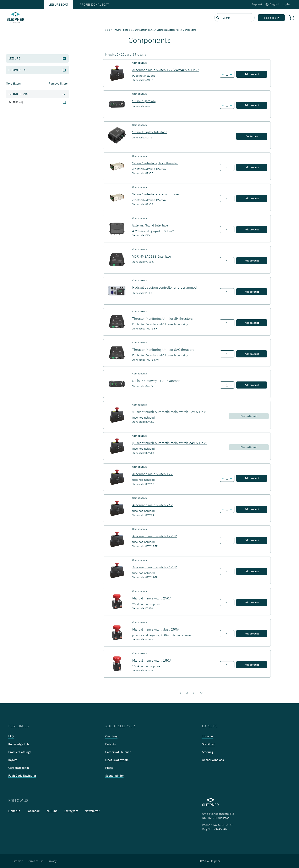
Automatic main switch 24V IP (155, 567)
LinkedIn (14, 811)
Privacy (52, 861)
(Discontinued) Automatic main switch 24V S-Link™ (170, 443)
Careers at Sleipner (118, 752)
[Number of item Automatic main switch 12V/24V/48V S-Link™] (227, 75)
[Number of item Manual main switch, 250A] (227, 603)
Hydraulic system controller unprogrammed (164, 287)
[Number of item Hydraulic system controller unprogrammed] (227, 292)
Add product (252, 74)
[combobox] (234, 18)
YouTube (52, 811)
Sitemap (18, 861)
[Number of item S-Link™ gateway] (227, 106)
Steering (208, 752)
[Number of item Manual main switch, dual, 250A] (227, 634)
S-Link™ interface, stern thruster (156, 194)
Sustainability (114, 776)
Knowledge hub (19, 744)
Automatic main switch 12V (153, 474)
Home (107, 30)
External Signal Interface (150, 225)
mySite (13, 760)
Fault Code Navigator (22, 776)
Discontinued (249, 416)
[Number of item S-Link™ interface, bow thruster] (227, 168)
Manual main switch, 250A (152, 598)
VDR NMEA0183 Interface (152, 256)
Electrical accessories (168, 30)
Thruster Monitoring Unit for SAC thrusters (163, 350)
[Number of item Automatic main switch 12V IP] (227, 541)
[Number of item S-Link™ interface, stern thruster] (227, 199)
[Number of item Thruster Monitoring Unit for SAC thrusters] (227, 354)
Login (286, 4)
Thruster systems (123, 30)
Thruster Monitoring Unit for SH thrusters (162, 318)
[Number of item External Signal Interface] (227, 230)
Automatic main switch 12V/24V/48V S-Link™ (166, 70)
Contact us (252, 136)
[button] (37, 94)
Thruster (208, 736)
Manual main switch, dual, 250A (156, 629)
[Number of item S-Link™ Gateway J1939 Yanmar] (227, 385)
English (272, 4)
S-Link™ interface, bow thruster (155, 163)
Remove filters (58, 84)
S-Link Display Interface (150, 132)
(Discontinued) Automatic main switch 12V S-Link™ (170, 412)
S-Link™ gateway (144, 101)
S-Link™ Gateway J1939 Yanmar (156, 381)
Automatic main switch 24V (153, 505)
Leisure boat (58, 5)
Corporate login (19, 768)
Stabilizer (208, 744)
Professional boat (94, 5)
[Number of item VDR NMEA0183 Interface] (227, 261)
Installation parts (144, 30)
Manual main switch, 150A (152, 660)
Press (109, 768)
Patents (110, 744)
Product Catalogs (20, 752)
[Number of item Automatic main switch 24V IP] (227, 572)
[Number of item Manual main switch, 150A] (227, 665)
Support (257, 4)
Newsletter (92, 811)
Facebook (33, 811)
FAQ (11, 736)
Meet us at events (117, 760)
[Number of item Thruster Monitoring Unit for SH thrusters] (227, 323)
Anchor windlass (213, 760)
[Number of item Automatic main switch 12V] (227, 479)
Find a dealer (271, 18)
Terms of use (35, 861)
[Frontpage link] (16, 18)
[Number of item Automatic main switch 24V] (227, 510)
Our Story (111, 736)
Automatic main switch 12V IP (155, 536)
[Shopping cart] (291, 17)
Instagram (71, 811)
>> (201, 693)
